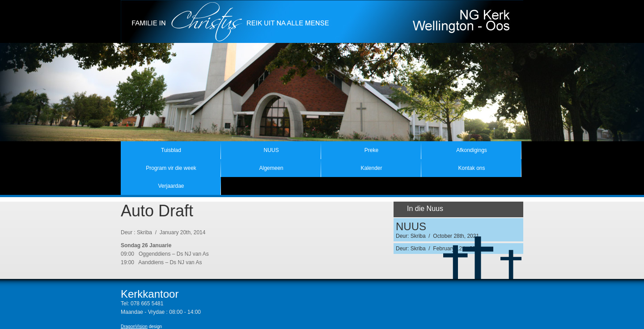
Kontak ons (471, 168)
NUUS (271, 150)
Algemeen (271, 168)
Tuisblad (171, 150)
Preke (371, 150)
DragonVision (134, 327)
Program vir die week (171, 168)
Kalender (371, 168)
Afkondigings (472, 150)
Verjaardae (171, 186)
